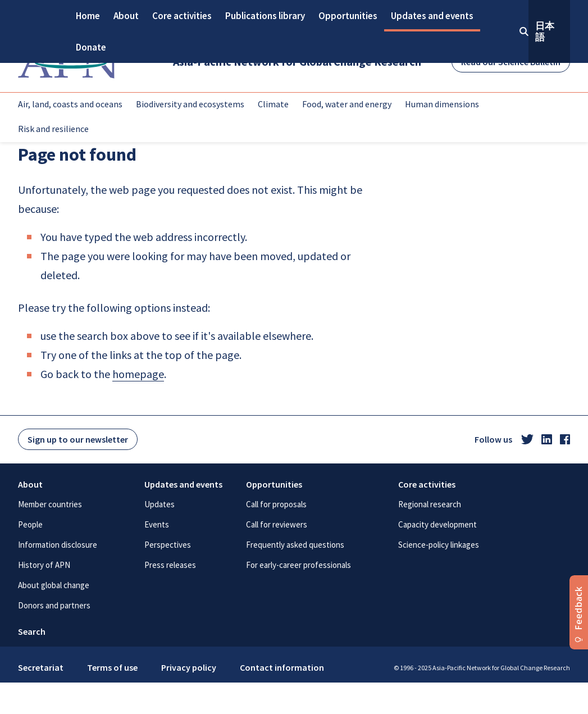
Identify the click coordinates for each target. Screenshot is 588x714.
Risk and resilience (53, 129)
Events (157, 524)
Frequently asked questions (295, 545)
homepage (138, 374)
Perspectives (168, 545)
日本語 (545, 31)
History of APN (44, 565)
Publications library (265, 16)
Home (88, 16)
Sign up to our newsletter (78, 439)
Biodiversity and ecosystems (190, 104)
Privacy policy (189, 667)
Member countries (50, 504)
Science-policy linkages (439, 545)
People (30, 524)
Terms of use (112, 667)
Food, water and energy (347, 104)
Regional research (430, 504)
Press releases (170, 565)
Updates (159, 504)
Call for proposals (276, 504)
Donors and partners (54, 605)
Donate (91, 47)
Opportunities (348, 16)
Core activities (182, 16)
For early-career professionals (298, 565)
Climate (273, 104)
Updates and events (432, 16)
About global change (54, 585)
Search (32, 631)
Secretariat (41, 667)
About (126, 16)
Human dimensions (442, 104)
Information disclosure (58, 545)
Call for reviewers (277, 524)
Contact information (282, 667)
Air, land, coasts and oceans (70, 104)
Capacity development (437, 524)
